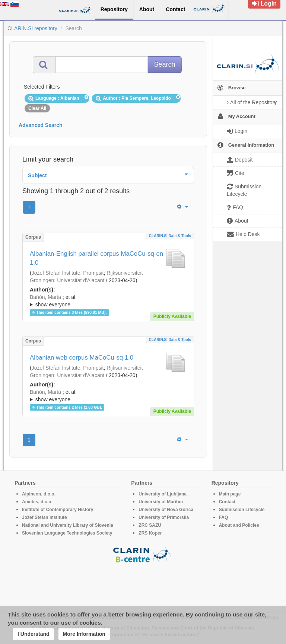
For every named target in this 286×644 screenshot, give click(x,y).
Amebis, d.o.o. (37, 502)
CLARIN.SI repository (32, 28)
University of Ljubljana (163, 494)
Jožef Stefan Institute (56, 273)
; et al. (108, 301)
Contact (227, 502)
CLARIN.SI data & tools (170, 236)
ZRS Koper (150, 533)
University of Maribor (161, 502)
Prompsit (93, 273)
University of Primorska (164, 517)
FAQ (224, 517)
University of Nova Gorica (166, 510)
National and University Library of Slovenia (68, 525)
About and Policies (239, 525)
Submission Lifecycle (242, 510)
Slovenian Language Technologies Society (67, 533)
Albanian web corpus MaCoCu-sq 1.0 (82, 358)
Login (264, 4)
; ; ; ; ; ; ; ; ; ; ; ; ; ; (108, 301)
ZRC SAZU (150, 525)
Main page (230, 494)
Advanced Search (41, 125)
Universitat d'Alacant (81, 280)
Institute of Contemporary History (58, 510)
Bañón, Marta (45, 297)
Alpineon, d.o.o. (39, 494)
